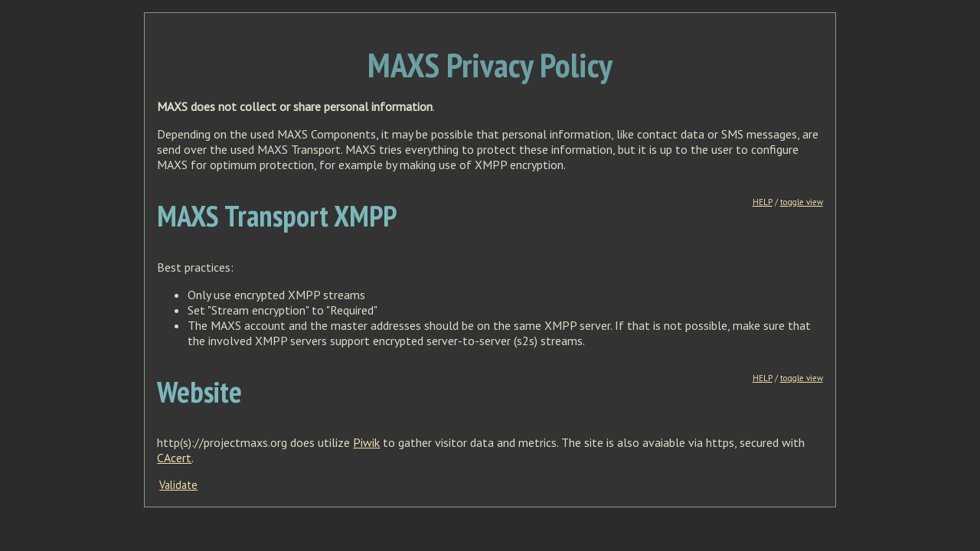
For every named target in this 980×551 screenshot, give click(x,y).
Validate (178, 485)
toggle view (802, 202)
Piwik (366, 442)
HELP (763, 202)
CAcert (174, 458)
